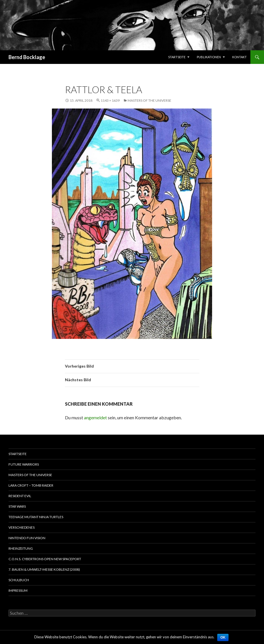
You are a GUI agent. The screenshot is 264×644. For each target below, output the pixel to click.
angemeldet (95, 417)
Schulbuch (19, 580)
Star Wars (17, 506)
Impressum (18, 590)
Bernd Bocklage (27, 57)
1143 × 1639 (110, 100)
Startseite (177, 57)
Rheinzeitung (21, 548)
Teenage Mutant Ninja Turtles (36, 517)
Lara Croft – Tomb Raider (31, 485)
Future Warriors (24, 464)
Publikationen (209, 57)
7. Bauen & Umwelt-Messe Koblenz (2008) (44, 569)
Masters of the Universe (149, 100)
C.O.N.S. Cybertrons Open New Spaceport (45, 559)
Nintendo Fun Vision (27, 538)
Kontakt (239, 57)
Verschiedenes (22, 527)
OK (223, 637)
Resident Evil (20, 496)
